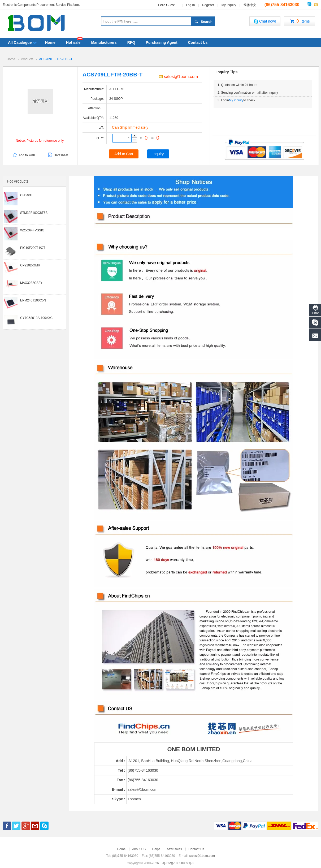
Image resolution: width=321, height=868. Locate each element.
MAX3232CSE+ (31, 283)
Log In (190, 5)
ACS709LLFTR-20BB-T (56, 59)
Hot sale (73, 42)
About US (139, 849)
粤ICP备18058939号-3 (178, 863)
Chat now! (265, 21)
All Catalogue (20, 42)
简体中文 (250, 5)
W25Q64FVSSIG (32, 230)
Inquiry (158, 154)
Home (50, 42)
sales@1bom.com (178, 76)
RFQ (131, 42)
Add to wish (23, 155)
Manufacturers (104, 42)
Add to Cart (124, 154)
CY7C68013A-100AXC (36, 318)
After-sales (174, 849)
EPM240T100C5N (33, 300)
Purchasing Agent (161, 42)
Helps (156, 849)
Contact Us (198, 42)
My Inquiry (229, 5)
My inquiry (236, 100)
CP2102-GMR (30, 265)
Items (299, 21)
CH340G (26, 195)
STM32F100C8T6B (34, 213)
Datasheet (58, 155)
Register (208, 5)
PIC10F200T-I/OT (33, 248)
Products (27, 59)
